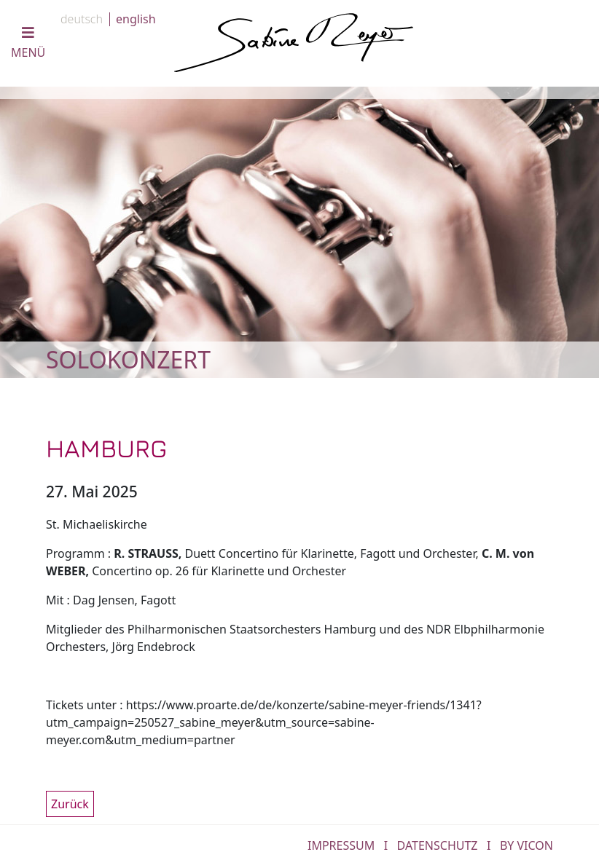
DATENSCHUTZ (438, 845)
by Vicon (526, 845)
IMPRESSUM (341, 845)
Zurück (70, 804)
